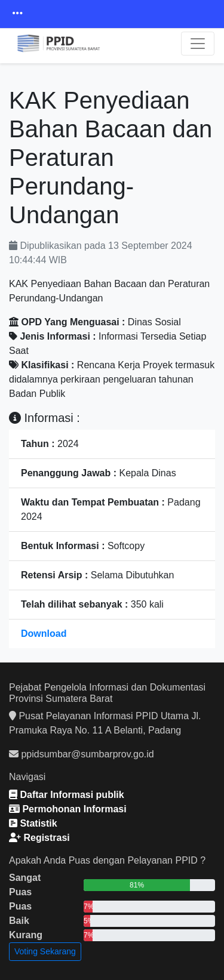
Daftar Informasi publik (67, 795)
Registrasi (39, 838)
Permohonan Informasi (68, 809)
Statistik (33, 823)
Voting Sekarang (45, 951)
